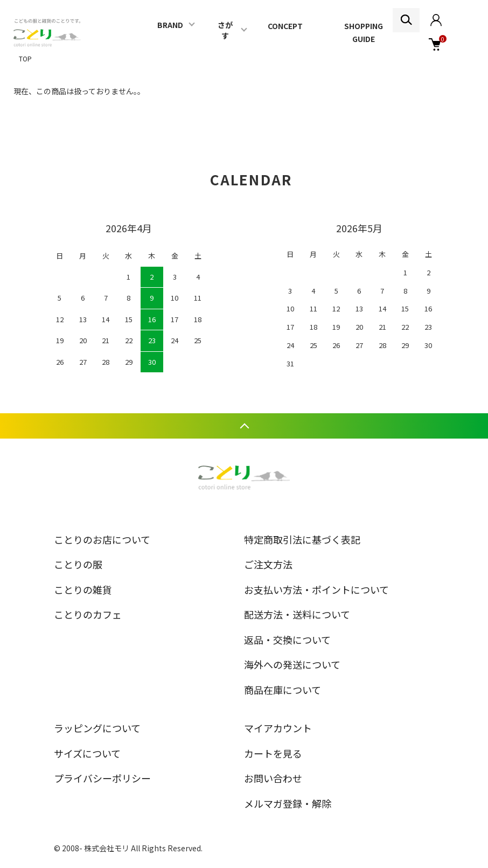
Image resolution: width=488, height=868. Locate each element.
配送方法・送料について (297, 614)
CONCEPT (285, 26)
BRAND (170, 25)
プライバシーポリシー (102, 778)
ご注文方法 (268, 564)
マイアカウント (278, 728)
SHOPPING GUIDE (364, 33)
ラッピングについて (97, 728)
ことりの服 (78, 564)
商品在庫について (283, 690)
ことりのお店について (102, 539)
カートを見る (273, 753)
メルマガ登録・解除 (288, 803)
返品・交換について (287, 640)
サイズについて (87, 753)
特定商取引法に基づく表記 (302, 539)
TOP (25, 58)
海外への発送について (292, 664)
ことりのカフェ (88, 614)
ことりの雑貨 (83, 589)
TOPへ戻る (244, 426)
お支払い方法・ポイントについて (316, 589)
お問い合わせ (273, 778)
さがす (225, 30)
